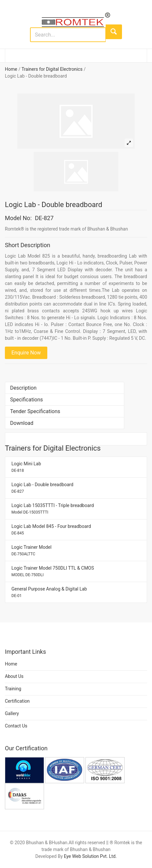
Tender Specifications (35, 411)
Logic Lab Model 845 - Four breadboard (51, 530)
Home (11, 69)
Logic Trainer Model (31, 550)
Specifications (27, 400)
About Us (14, 676)
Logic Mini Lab (26, 467)
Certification (17, 701)
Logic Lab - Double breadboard (42, 488)
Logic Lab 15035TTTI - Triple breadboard (53, 509)
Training (13, 689)
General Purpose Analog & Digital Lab (49, 592)
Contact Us (16, 726)
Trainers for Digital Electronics (52, 69)
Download (22, 423)
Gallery (12, 713)
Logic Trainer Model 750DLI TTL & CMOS (53, 571)
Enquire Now (26, 353)
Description (23, 388)
